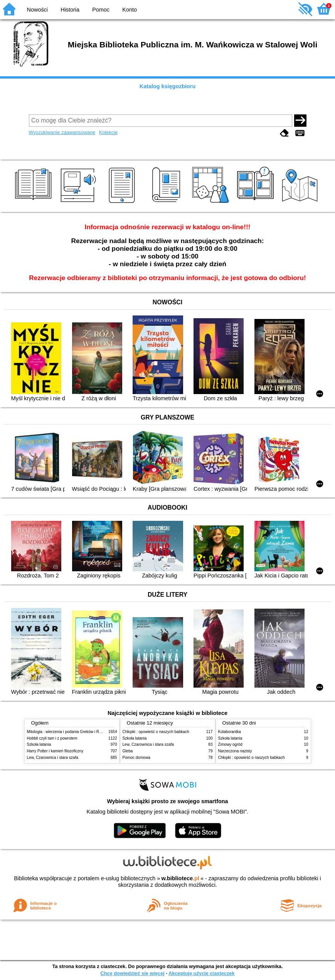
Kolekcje (108, 132)
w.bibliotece (180, 878)
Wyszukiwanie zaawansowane (62, 132)
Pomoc (101, 10)
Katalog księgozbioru (168, 86)
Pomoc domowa (136, 758)
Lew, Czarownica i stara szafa (53, 758)
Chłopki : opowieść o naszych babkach (156, 732)
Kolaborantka (230, 732)
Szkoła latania (39, 744)
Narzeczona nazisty (235, 751)
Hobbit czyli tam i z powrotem (52, 738)
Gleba (128, 751)
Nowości (37, 10)
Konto (130, 10)
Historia (70, 10)
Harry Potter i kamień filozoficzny (55, 751)
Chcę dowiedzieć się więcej (132, 973)
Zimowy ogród (230, 744)
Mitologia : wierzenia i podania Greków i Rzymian (69, 732)
